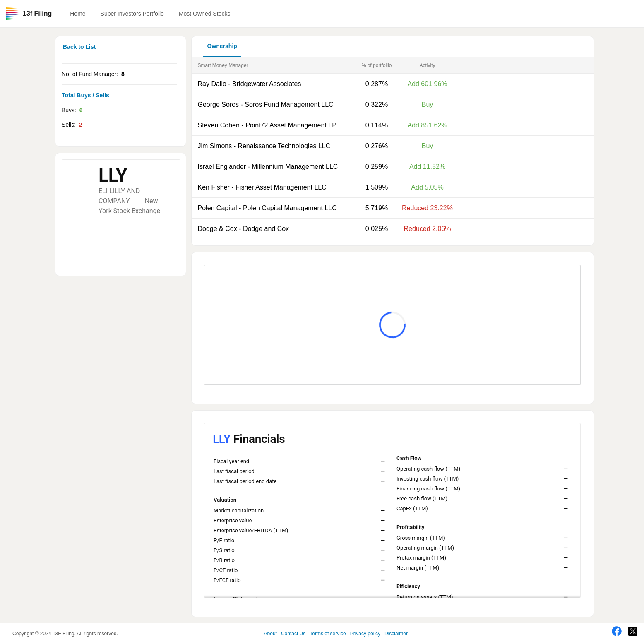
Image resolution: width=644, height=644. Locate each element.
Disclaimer (396, 634)
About (270, 634)
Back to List (79, 47)
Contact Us (293, 634)
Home (78, 14)
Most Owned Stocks (205, 14)
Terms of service (328, 634)
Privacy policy (365, 634)
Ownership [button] (222, 46)
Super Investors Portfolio (132, 14)
